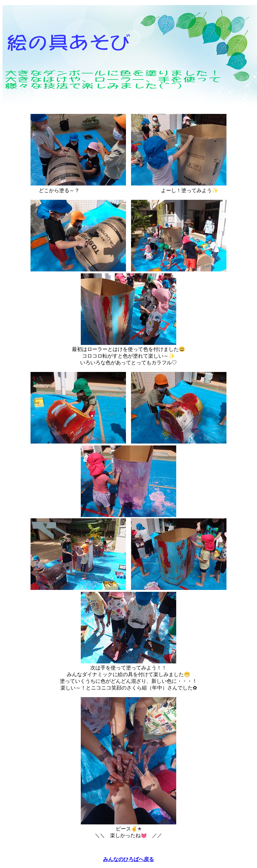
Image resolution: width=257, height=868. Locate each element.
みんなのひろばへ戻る (128, 859)
